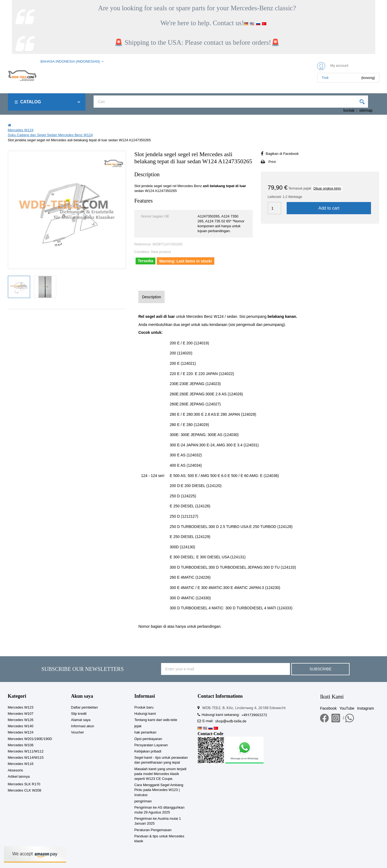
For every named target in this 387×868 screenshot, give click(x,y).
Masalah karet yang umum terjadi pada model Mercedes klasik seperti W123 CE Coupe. (160, 774)
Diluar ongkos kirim (327, 188)
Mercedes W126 (21, 720)
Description (152, 297)
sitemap (366, 110)
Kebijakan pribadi (148, 751)
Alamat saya (81, 720)
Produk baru (144, 707)
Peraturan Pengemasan (153, 830)
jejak (138, 726)
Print (272, 162)
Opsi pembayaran (148, 739)
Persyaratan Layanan (151, 745)
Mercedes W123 (21, 707)
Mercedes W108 (21, 745)
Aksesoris (15, 770)
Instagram (366, 708)
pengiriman (143, 801)
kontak (349, 110)
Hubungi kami (145, 714)
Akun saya (82, 696)
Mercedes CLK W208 (25, 790)
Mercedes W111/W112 (26, 751)
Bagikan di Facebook (282, 154)
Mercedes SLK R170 (24, 784)
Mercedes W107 (21, 714)
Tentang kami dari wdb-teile (156, 720)
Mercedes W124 (21, 732)
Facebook (328, 708)
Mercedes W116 (21, 764)
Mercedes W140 (21, 726)
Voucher (78, 732)
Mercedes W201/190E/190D (30, 739)
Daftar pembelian (84, 707)
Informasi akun (83, 726)
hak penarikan (145, 732)
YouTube (347, 708)
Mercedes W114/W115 (26, 758)
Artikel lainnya (19, 776)
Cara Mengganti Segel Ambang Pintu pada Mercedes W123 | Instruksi (159, 790)
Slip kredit (79, 714)
